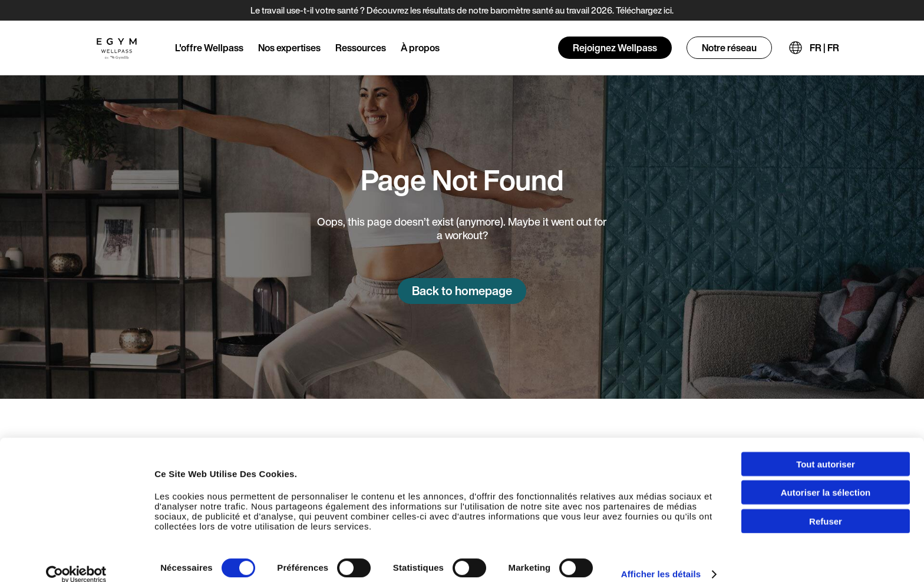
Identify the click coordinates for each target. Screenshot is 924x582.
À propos (420, 48)
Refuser (826, 508)
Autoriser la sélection (826, 480)
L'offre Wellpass (209, 48)
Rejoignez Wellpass (615, 48)
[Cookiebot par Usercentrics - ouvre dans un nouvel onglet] (76, 561)
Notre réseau (729, 48)
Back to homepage (462, 291)
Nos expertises (289, 48)
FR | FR (824, 48)
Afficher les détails (661, 561)
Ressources (361, 48)
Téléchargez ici (644, 10)
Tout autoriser (826, 451)
